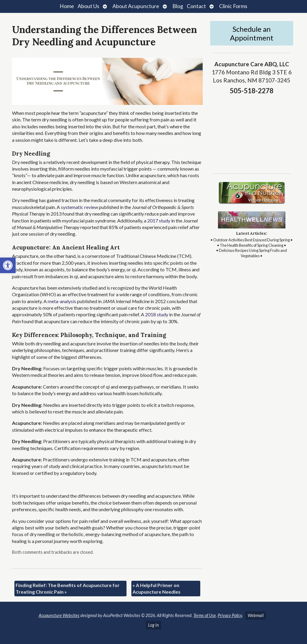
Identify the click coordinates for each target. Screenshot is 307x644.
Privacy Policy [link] (230, 615)
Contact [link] (196, 6)
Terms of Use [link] (205, 615)
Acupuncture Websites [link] (59, 615)
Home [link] (67, 6)
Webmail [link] (256, 615)
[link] (8, 265)
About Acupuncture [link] (136, 6)
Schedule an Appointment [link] (252, 33)
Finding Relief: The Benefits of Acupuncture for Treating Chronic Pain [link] (68, 588)
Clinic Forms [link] (233, 6)
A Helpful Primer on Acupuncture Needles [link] (156, 588)
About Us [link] (88, 6)
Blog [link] (178, 6)
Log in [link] (153, 625)
